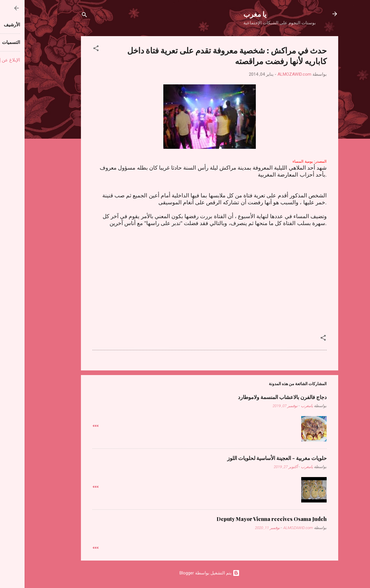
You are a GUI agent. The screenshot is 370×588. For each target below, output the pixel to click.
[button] (71, 49)
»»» (71, 426)
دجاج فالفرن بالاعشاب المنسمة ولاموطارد (258, 397)
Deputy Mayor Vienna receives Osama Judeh (247, 519)
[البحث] (60, 16)
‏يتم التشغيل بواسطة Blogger (185, 573)
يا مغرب (230, 14)
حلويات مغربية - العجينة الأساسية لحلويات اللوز (252, 458)
